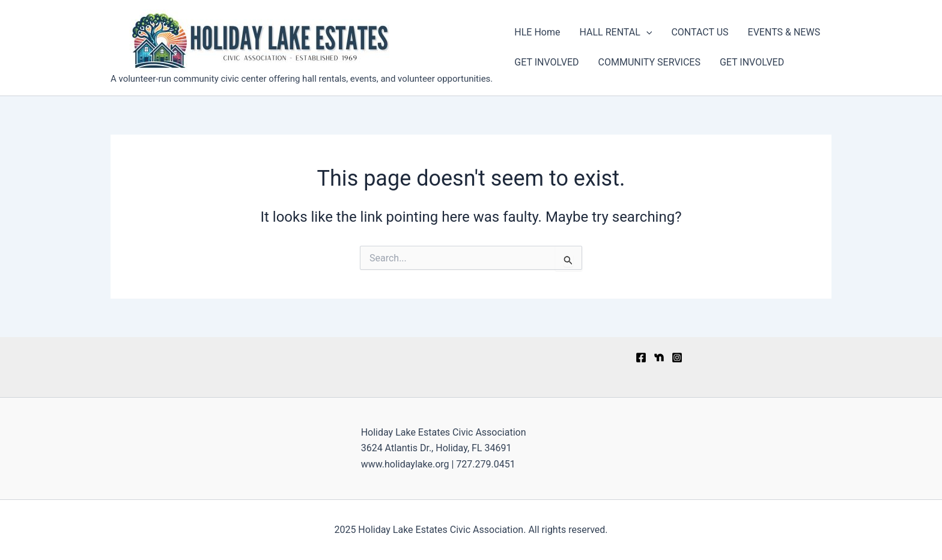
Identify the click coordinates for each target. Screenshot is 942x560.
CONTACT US (700, 32)
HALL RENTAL (615, 32)
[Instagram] (677, 358)
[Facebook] (641, 358)
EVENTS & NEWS (784, 32)
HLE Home (537, 32)
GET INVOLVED (546, 62)
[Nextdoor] (659, 358)
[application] (646, 32)
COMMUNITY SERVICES (649, 62)
